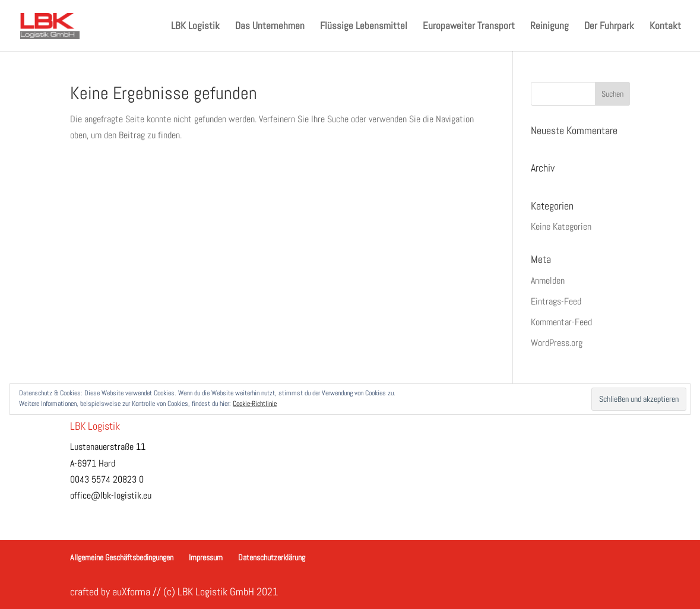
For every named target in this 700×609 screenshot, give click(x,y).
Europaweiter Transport (469, 27)
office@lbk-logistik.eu (111, 495)
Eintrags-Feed (556, 301)
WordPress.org (557, 343)
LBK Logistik (195, 27)
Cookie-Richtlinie (255, 404)
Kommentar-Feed (561, 322)
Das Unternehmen (270, 27)
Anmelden (548, 280)
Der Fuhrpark (609, 27)
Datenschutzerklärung (272, 557)
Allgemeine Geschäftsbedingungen (122, 557)
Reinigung (549, 27)
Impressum (206, 557)
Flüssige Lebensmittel (364, 27)
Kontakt (665, 27)
